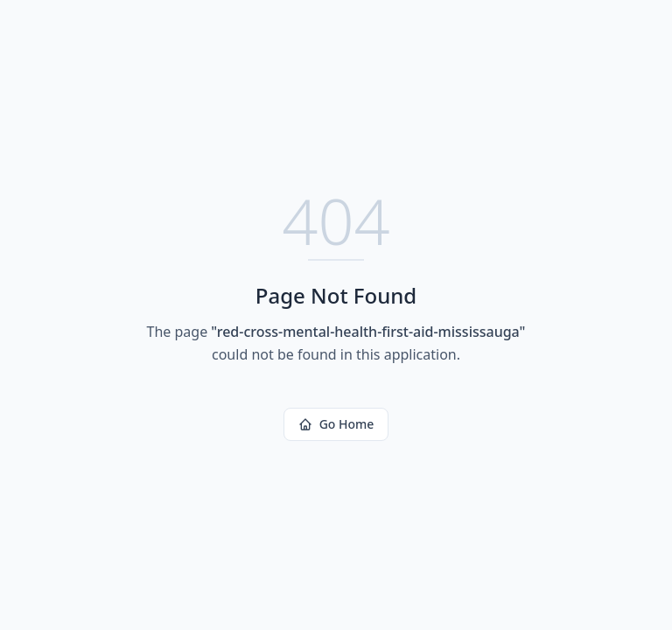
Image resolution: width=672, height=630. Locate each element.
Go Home (336, 424)
